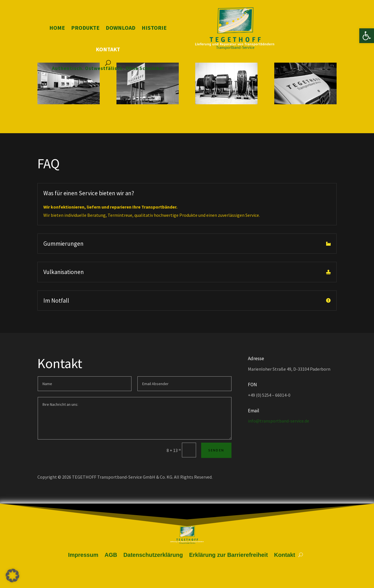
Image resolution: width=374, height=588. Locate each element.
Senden (216, 450)
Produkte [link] (85, 28)
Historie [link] (154, 28)
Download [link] (121, 28)
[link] (367, 36)
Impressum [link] (83, 555)
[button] (12, 576)
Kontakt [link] (108, 49)
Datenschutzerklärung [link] (153, 555)
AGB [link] (111, 555)
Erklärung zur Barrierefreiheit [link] (228, 555)
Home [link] (57, 28)
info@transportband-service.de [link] (279, 421)
